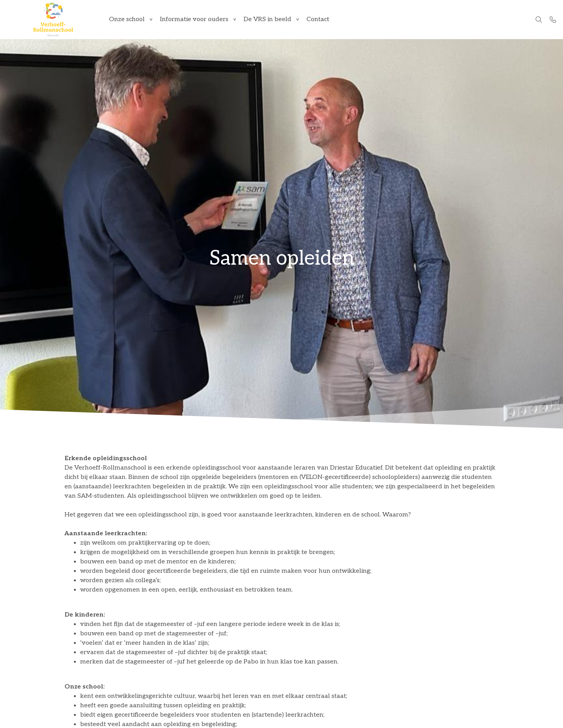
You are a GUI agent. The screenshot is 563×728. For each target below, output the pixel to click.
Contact (318, 19)
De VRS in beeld (267, 19)
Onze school (127, 19)
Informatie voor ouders (194, 19)
